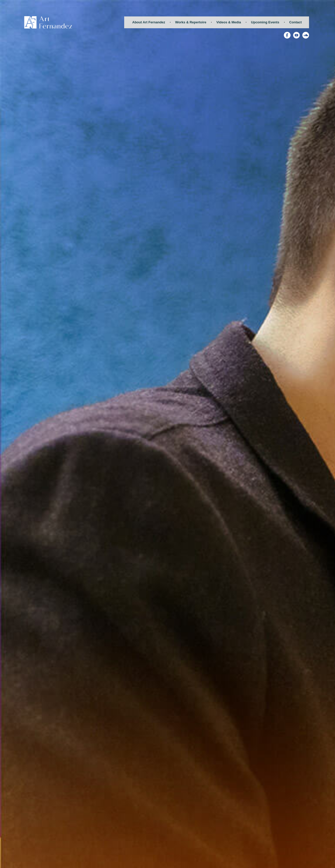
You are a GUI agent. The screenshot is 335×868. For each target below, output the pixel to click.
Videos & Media (229, 22)
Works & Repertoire (191, 22)
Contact (295, 22)
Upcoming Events (265, 22)
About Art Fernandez (149, 22)
